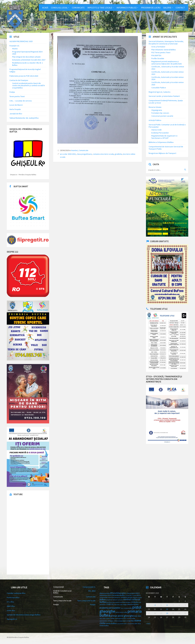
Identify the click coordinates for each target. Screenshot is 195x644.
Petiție (12, 92)
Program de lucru (151, 8)
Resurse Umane (155, 107)
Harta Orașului (15, 109)
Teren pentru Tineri (17, 96)
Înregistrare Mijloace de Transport (162, 153)
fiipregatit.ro (12, 619)
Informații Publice (127, 8)
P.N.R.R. (15, 49)
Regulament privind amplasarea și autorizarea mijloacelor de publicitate (167, 63)
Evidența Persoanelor (160, 133)
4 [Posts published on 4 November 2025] (155, 605)
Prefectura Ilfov (13, 597)
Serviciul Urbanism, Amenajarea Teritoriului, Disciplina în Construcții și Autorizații (166, 43)
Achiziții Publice (155, 120)
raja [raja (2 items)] (101, 618)
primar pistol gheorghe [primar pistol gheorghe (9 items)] (122, 616)
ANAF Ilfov (11, 606)
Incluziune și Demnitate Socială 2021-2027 (29, 60)
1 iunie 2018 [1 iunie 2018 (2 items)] (136, 595)
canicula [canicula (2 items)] (120, 600)
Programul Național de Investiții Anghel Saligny (25, 70)
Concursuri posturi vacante (162, 116)
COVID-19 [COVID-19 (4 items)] (110, 604)
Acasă (45, 8)
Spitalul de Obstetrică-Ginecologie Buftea (24, 615)
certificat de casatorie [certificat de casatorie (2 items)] (113, 602)
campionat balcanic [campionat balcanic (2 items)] (112, 600)
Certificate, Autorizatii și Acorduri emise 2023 (168, 73)
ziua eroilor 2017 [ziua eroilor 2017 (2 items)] (122, 624)
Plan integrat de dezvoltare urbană (26, 57)
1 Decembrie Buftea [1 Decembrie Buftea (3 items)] (118, 595)
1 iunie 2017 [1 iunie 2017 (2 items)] (129, 595)
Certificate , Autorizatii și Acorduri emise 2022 (168, 68)
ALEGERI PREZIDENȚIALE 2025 (21, 41)
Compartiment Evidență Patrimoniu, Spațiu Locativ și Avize (166, 102)
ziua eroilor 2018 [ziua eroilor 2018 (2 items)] (132, 624)
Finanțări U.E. (15, 46)
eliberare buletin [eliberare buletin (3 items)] (133, 604)
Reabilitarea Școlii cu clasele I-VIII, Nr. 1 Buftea (28, 64)
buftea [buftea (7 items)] (103, 599)
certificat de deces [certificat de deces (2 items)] (125, 602)
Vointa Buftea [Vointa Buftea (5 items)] (111, 623)
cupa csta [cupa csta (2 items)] (116, 604)
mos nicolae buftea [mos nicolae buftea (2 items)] (126, 608)
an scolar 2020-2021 (68, 154)
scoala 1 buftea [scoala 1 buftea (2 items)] (110, 618)
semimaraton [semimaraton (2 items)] (104, 621)
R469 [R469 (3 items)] (139, 616)
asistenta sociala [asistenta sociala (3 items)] (127, 597)
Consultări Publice (159, 88)
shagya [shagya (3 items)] (111, 621)
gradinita (118, 154)
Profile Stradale (158, 58)
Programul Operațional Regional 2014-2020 (27, 53)
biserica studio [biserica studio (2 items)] (137, 597)
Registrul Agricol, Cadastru (160, 92)
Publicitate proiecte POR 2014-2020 (24, 76)
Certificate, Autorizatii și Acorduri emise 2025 (168, 83)
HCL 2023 (92, 591)
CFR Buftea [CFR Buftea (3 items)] (135, 602)
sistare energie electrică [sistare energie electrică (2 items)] (121, 621)
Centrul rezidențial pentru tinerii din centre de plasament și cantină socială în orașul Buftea (29, 86)
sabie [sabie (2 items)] (104, 618)
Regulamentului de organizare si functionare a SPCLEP (164, 137)
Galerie (167, 8)
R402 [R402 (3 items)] (136, 616)
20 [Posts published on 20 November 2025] (167, 613)
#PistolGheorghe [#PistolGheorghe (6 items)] (118, 593)
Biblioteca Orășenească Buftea (161, 142)
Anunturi (74, 150)
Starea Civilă (156, 130)
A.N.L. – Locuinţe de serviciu (21, 101)
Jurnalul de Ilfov (16, 114)
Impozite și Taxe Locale (100, 8)
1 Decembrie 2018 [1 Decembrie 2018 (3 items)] (132, 593)
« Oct (148, 624)
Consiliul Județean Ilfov (16, 593)
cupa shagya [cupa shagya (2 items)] (123, 604)
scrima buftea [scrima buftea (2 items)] (131, 618)
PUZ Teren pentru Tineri (161, 52)
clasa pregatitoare (84, 154)
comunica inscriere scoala (103, 154)
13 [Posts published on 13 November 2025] (167, 609)
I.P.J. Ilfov (10, 602)
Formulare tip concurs (160, 113)
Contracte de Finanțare (19, 80)
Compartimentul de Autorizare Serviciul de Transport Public (166, 148)
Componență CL (89, 587)
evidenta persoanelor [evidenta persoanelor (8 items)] (110, 608)
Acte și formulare (158, 47)
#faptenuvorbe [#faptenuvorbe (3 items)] (105, 593)
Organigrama (157, 110)
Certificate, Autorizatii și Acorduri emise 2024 (168, 78)
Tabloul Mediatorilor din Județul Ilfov (24, 118)
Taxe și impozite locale (86, 601)
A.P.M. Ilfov (11, 611)
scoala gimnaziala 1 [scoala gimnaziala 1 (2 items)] (121, 618)
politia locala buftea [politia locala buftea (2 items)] (121, 612)
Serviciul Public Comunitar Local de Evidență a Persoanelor (167, 126)
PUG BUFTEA (156, 55)
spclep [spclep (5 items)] (131, 621)
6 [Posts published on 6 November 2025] (167, 605)
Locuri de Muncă (16, 105)
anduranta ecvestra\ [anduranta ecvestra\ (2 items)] (114, 597)
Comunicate (78, 8)
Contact (180, 8)
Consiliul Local (59, 8)
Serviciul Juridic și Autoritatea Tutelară (164, 96)
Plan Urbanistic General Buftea (164, 50)
